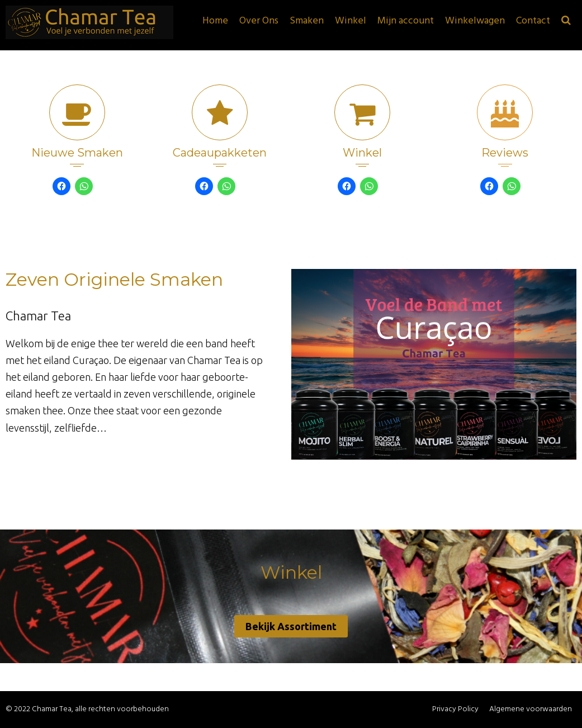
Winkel (351, 21)
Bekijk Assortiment (291, 626)
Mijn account (406, 21)
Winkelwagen (475, 21)
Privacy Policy (455, 709)
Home (215, 21)
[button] (566, 21)
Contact (533, 21)
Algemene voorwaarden (531, 709)
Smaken (307, 21)
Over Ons (259, 21)
